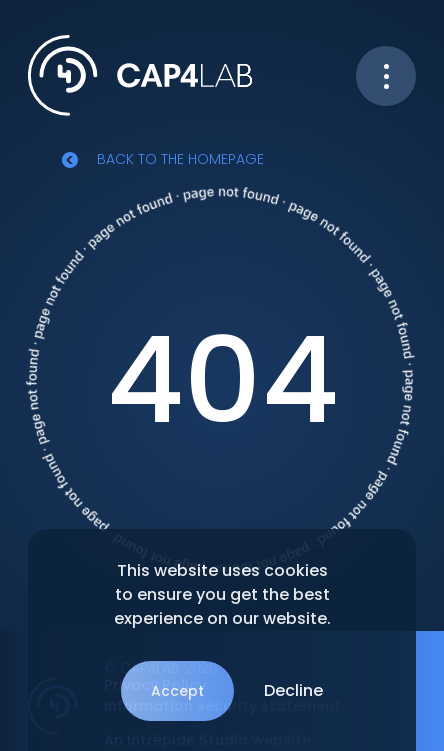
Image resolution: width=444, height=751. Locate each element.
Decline (293, 690)
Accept (177, 691)
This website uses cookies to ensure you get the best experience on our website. (222, 594)
